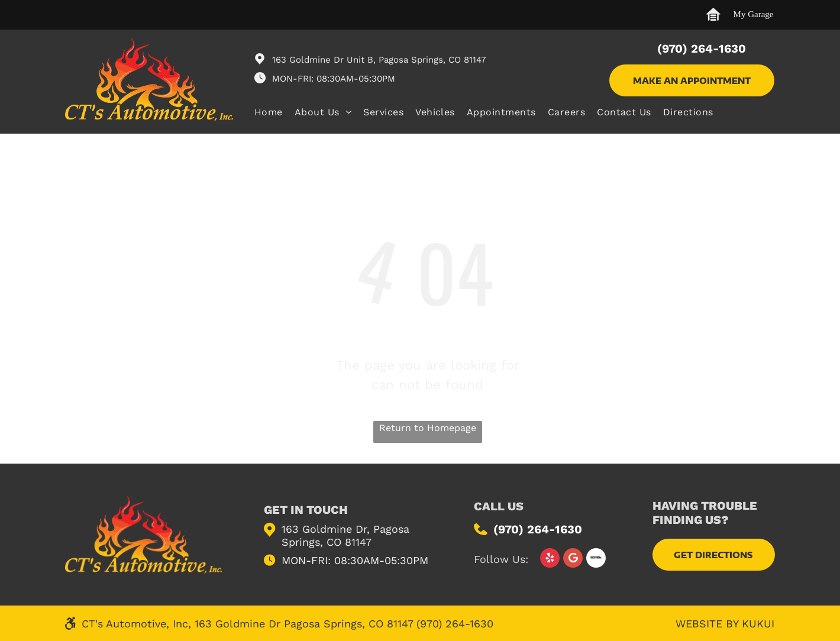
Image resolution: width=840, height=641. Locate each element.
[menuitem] (274, 114)
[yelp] (550, 559)
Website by (707, 624)
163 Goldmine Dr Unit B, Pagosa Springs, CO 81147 (379, 60)
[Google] (573, 559)
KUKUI (758, 624)
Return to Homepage (428, 428)
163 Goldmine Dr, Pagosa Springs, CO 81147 (345, 535)
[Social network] (596, 559)
